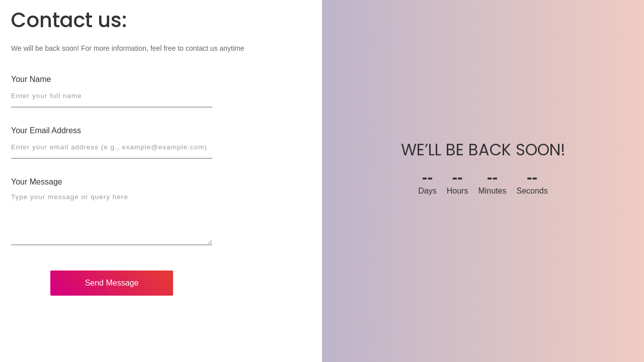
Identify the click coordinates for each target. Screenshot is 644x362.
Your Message (37, 182)
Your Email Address (46, 130)
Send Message (112, 283)
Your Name (31, 79)
